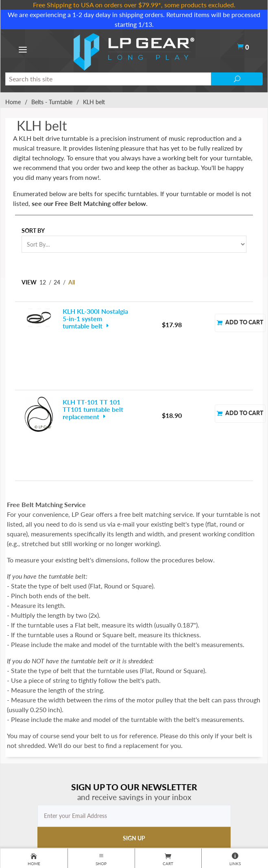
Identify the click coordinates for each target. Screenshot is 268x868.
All (72, 282)
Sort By (33, 231)
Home (13, 102)
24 (57, 282)
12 (43, 282)
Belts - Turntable (52, 102)
